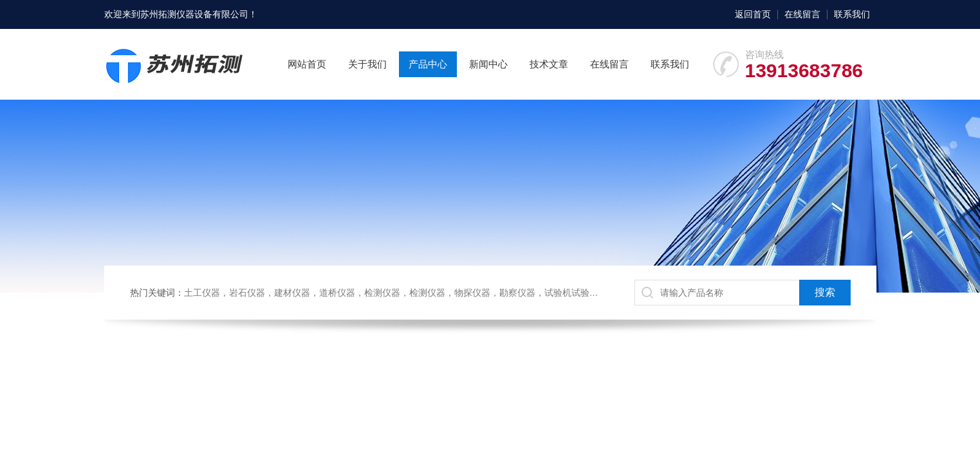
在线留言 (802, 14)
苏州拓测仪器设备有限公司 (194, 14)
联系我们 (852, 14)
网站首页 (307, 64)
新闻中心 (488, 64)
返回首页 (753, 14)
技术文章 (549, 64)
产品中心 (428, 64)
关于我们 (367, 64)
